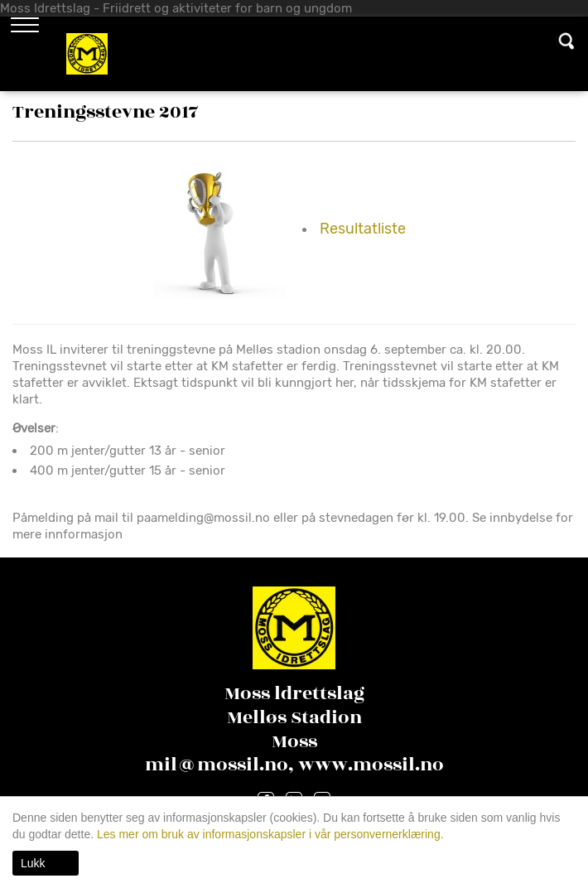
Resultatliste (363, 229)
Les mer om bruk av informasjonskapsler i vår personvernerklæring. (269, 834)
